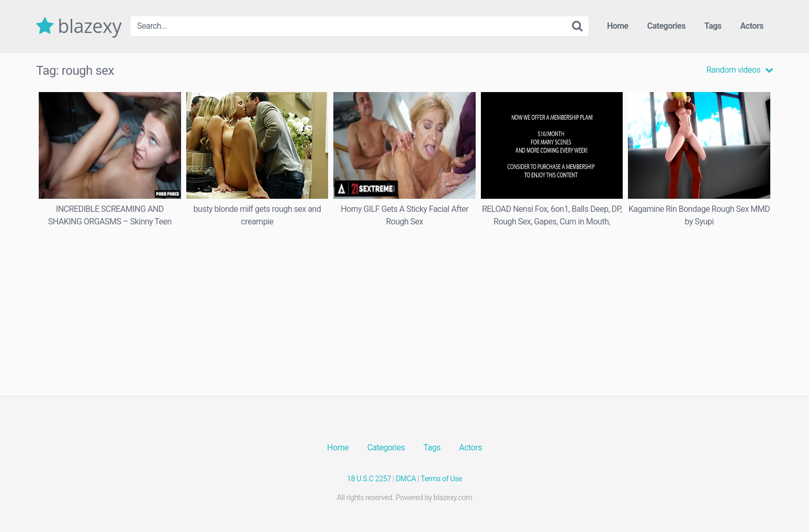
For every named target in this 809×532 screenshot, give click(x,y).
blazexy (79, 26)
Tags (713, 26)
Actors (752, 26)
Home (618, 26)
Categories (666, 26)
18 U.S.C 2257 (369, 479)
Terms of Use (441, 479)
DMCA (406, 479)
